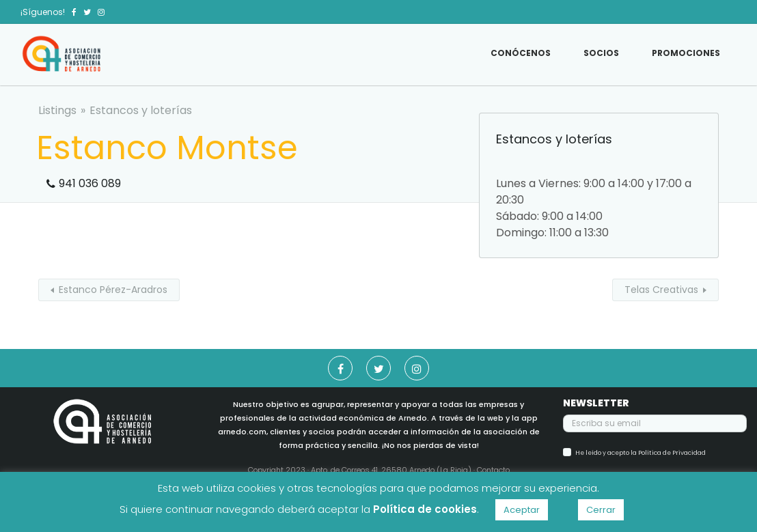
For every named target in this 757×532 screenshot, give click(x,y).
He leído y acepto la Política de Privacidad (641, 453)
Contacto (493, 470)
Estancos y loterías (141, 110)
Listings (57, 110)
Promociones (686, 53)
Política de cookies (425, 509)
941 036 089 (90, 183)
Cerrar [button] (601, 510)
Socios (601, 53)
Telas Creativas (661, 290)
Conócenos (521, 53)
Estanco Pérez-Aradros (113, 290)
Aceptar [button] (522, 510)
